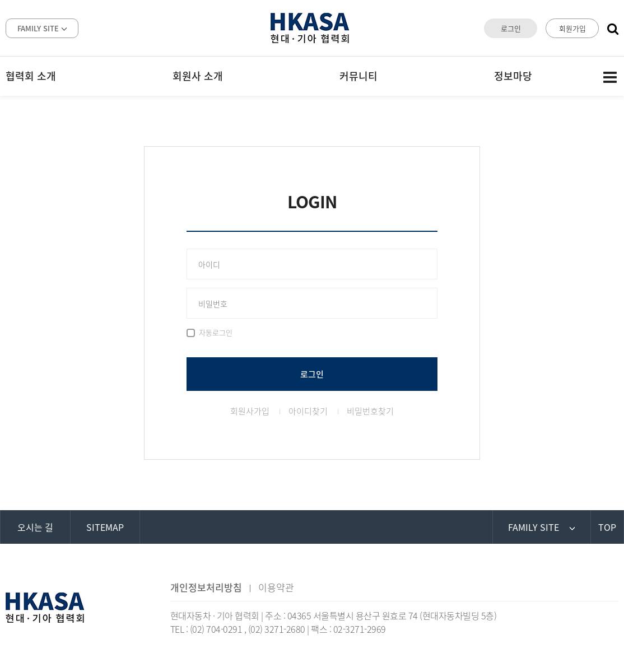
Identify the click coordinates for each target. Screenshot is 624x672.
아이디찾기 (308, 411)
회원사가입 (250, 411)
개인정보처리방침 (206, 587)
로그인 (511, 28)
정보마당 (513, 76)
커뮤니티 (358, 76)
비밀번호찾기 (370, 411)
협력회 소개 (31, 76)
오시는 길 (35, 527)
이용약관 (276, 587)
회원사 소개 (198, 76)
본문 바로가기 (0, 0)
